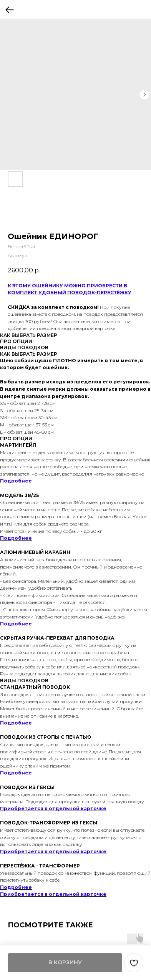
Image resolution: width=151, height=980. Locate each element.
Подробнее (16, 481)
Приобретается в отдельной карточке (53, 808)
